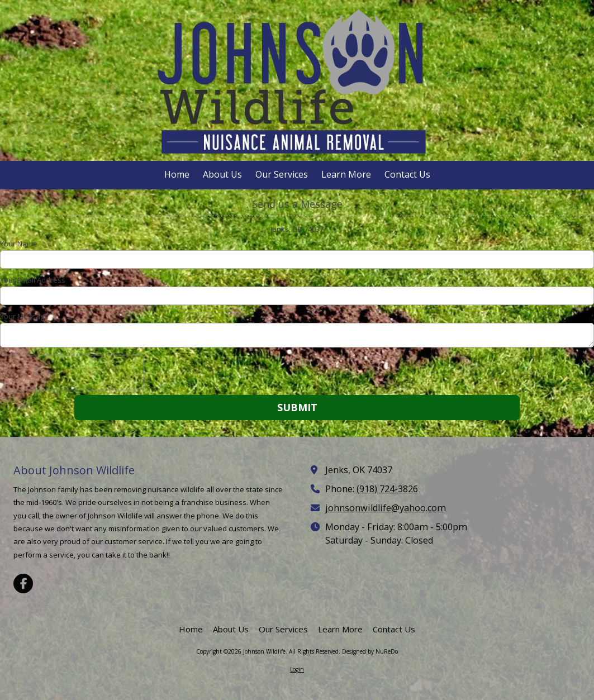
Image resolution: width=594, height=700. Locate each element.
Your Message (24, 316)
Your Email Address (33, 280)
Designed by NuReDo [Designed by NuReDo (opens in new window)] (370, 651)
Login (297, 669)
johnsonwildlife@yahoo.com (386, 508)
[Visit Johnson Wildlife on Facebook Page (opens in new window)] (23, 584)
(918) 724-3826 (387, 489)
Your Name (19, 244)
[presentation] (72, 373)
